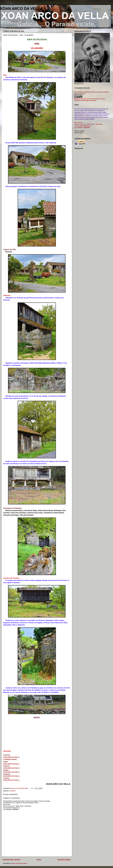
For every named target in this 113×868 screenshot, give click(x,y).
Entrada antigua (64, 860)
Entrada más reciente (12, 860)
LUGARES (12, 791)
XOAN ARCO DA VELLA (21, 9)
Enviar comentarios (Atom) (19, 863)
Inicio (39, 860)
